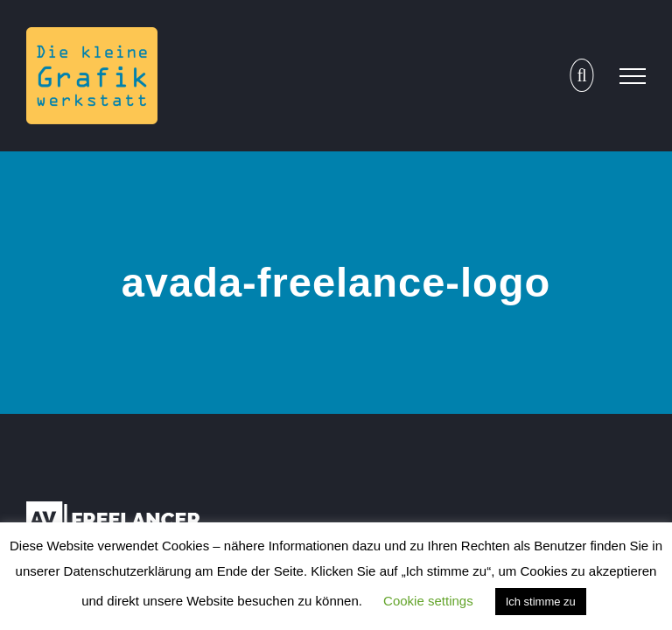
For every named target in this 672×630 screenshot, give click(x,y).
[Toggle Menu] (633, 76)
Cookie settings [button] (428, 601)
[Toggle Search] (581, 75)
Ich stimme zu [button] (541, 602)
